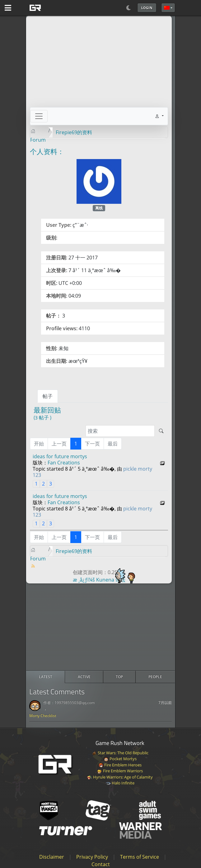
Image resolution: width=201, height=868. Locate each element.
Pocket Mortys (120, 759)
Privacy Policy (92, 857)
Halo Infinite (120, 783)
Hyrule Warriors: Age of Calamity (120, 777)
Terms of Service (140, 857)
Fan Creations (64, 463)
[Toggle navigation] (39, 116)
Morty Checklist (43, 716)
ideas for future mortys (60, 456)
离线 (99, 208)
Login (147, 8)
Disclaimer (52, 857)
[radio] (46, 677)
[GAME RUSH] (51, 8)
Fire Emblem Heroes (120, 765)
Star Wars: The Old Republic (120, 753)
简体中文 (167, 8)
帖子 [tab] (48, 396)
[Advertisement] (100, 627)
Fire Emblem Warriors (120, 771)
